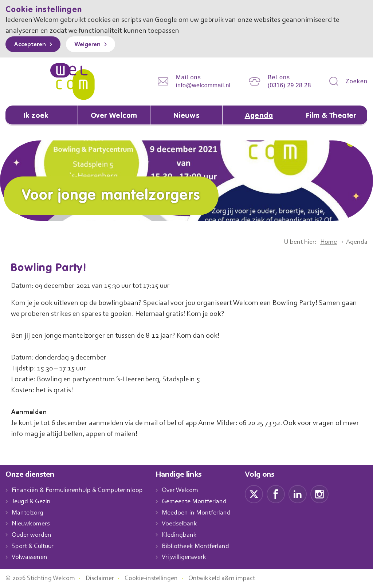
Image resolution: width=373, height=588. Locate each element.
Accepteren (32, 45)
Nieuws (186, 116)
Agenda (259, 116)
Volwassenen (31, 558)
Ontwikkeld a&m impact (233, 579)
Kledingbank (187, 535)
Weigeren (93, 45)
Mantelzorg (28, 513)
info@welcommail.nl (203, 85)
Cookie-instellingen (160, 579)
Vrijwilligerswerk (192, 558)
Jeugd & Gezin (33, 502)
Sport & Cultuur (34, 547)
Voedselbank (187, 524)
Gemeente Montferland (202, 502)
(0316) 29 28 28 (289, 85)
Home (326, 242)
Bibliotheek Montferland (203, 547)
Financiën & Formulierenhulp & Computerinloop (81, 491)
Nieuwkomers (32, 524)
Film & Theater (331, 116)
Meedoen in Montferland (204, 513)
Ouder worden (32, 535)
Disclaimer (106, 579)
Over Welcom (114, 116)
